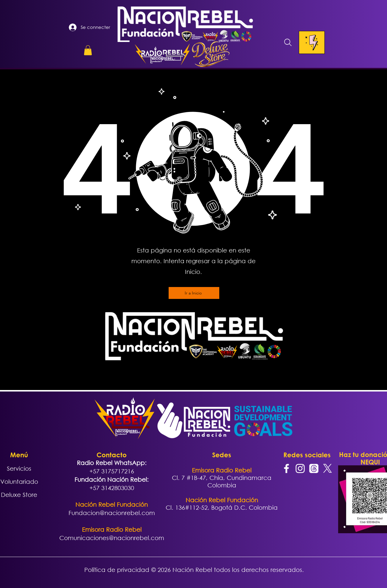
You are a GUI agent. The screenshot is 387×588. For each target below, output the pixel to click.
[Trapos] (314, 468)
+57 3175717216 (112, 471)
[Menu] (312, 42)
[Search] (288, 42)
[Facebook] (286, 468)
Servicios (19, 468)
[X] (328, 468)
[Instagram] (300, 468)
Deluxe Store (19, 495)
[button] (88, 50)
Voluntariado (19, 482)
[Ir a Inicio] (194, 293)
